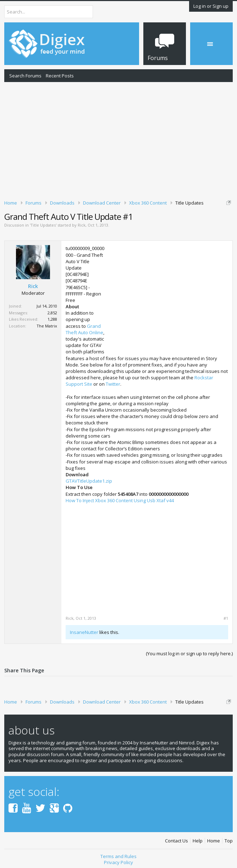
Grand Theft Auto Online (84, 329)
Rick (82, 225)
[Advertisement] (118, 140)
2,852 (52, 313)
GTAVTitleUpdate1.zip (89, 481)
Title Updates (43, 225)
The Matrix (47, 326)
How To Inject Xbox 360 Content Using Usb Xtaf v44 (120, 500)
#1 (226, 618)
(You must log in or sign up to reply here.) (189, 653)
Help (198, 841)
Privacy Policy (118, 862)
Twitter (113, 384)
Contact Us (177, 841)
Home (214, 841)
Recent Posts (60, 76)
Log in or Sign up (211, 6)
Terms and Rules (118, 856)
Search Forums (25, 76)
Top (229, 841)
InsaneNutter (84, 632)
